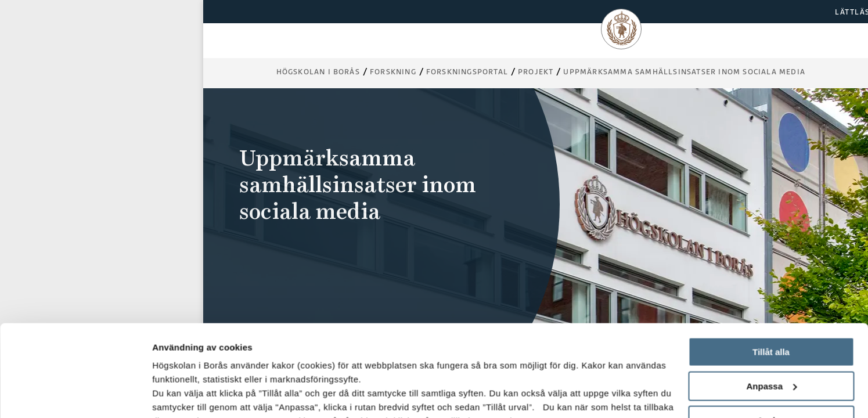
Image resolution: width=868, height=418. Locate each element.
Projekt (536, 72)
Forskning (393, 72)
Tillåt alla (771, 266)
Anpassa (771, 300)
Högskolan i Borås (318, 72)
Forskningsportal (467, 72)
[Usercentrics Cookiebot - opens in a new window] (75, 395)
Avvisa (771, 334)
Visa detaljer (178, 395)
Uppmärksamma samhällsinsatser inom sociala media (684, 72)
